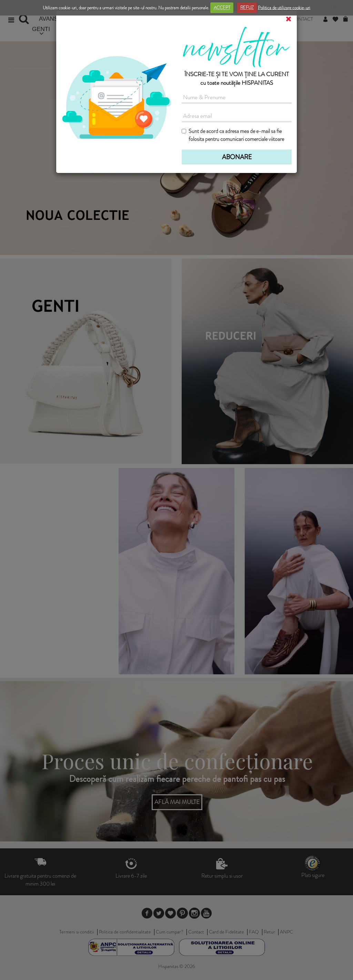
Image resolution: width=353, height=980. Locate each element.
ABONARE (237, 157)
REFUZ (247, 7)
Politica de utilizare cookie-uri (284, 7)
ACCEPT (222, 7)
